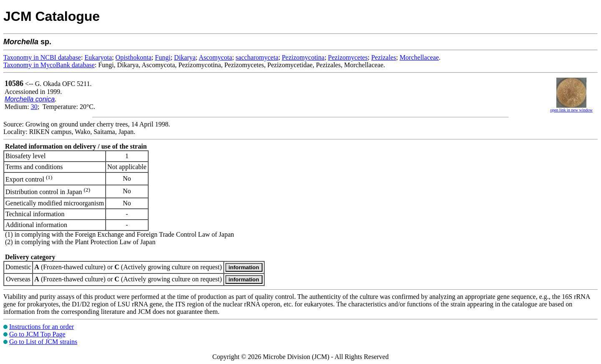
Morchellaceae (419, 57)
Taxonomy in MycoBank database (49, 65)
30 (34, 107)
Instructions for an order (42, 327)
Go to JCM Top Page (37, 334)
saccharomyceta (257, 57)
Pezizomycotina (303, 57)
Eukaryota (98, 57)
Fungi (163, 57)
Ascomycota (215, 57)
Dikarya (185, 57)
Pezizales (384, 57)
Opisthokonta (134, 57)
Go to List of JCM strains (43, 342)
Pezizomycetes (348, 57)
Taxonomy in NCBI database (42, 57)
